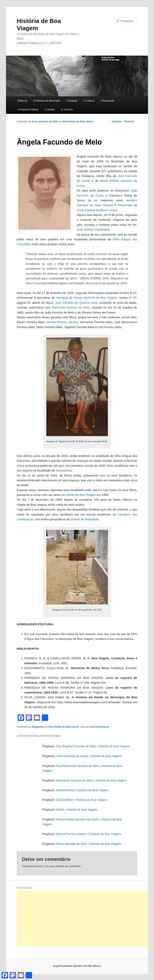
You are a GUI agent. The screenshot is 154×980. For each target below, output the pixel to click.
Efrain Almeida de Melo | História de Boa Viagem (89, 844)
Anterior (115, 122)
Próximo (131, 122)
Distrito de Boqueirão (85, 519)
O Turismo (67, 109)
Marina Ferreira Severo (62, 322)
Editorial (23, 101)
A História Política (28, 109)
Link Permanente (99, 727)
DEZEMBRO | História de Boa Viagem (82, 800)
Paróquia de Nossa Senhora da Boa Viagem (87, 298)
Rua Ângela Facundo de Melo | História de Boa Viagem (93, 746)
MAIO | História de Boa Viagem (77, 810)
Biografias (38, 727)
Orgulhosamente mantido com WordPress (77, 966)
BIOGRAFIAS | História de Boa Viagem (82, 790)
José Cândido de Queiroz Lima (76, 303)
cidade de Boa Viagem (81, 495)
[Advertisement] (85, 919)
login (47, 866)
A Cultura (89, 101)
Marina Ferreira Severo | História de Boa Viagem (89, 834)
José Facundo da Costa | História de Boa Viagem (89, 756)
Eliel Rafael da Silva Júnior (78, 122)
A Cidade (72, 101)
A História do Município (47, 101)
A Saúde (49, 109)
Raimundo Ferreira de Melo (71, 307)
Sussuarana (64, 470)
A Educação (107, 101)
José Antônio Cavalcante (93, 229)
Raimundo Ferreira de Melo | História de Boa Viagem (91, 780)
